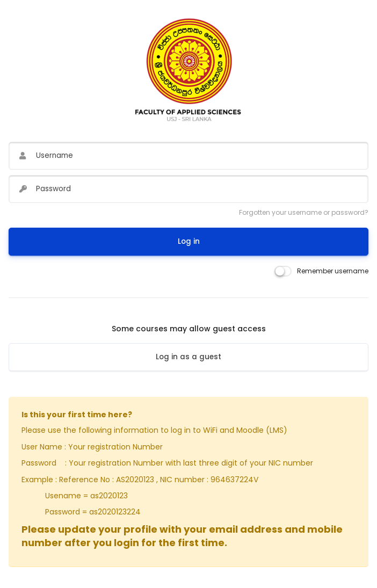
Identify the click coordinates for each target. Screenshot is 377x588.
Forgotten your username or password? (304, 212)
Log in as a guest (189, 357)
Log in (189, 241)
